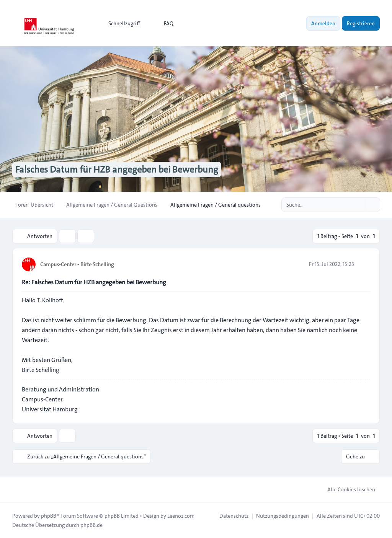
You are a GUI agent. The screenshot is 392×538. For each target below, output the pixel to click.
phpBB (49, 516)
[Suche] (358, 205)
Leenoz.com (181, 516)
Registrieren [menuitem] (361, 23)
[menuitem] (121, 23)
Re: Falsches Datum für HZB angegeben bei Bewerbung (94, 282)
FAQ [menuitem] (164, 23)
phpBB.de (91, 525)
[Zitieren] (364, 264)
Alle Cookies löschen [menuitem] (346, 489)
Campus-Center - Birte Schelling (77, 264)
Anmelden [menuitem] (323, 23)
